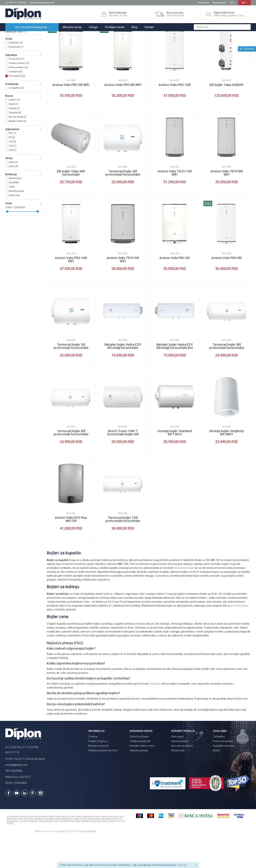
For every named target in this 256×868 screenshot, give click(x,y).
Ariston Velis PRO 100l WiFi (71, 291)
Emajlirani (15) (16, 74)
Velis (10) (13, 197)
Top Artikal (14, 214)
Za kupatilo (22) (16, 119)
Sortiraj (180, 42)
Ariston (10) (14, 131)
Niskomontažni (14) (18, 99)
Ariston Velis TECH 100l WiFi (175, 204)
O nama (93, 768)
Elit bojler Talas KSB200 (226, 116)
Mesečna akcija (16, 222)
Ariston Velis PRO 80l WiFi (123, 116)
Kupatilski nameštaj (224, 777)
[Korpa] (244, 4)
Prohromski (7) (16, 78)
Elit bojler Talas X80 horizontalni (71, 204)
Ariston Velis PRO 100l (175, 116)
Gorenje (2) (14, 139)
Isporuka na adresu (182, 777)
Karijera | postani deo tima (103, 782)
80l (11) (12, 164)
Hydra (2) (13, 193)
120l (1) (12, 177)
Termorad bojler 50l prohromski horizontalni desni (123, 206)
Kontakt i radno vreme (142, 777)
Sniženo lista (15, 209)
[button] (222, 27)
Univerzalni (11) (16, 90)
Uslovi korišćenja (139, 768)
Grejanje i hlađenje (51, 35)
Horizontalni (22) (17, 107)
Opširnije (182, 865)
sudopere (155, 715)
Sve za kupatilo (31, 35)
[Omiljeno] (232, 3)
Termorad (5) (15, 144)
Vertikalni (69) (16, 103)
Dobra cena (14, 226)
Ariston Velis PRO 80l (226, 289)
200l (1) (12, 181)
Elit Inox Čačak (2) (17, 148)
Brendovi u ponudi (98, 777)
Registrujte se (219, 3)
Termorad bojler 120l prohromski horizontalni (123, 550)
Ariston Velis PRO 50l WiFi (71, 116)
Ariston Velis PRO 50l (175, 289)
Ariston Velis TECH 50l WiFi (123, 291)
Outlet (12, 218)
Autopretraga (164, 42)
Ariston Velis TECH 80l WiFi (227, 204)
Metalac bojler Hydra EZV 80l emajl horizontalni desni (123, 379)
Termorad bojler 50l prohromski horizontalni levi (71, 379)
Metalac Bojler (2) (17, 152)
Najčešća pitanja (139, 782)
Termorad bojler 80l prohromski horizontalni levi (227, 379)
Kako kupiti (177, 768)
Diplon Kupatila (13, 35)
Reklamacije (178, 782)
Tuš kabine (219, 768)
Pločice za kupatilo (223, 772)
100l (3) (12, 173)
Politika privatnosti (140, 772)
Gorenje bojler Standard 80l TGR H (175, 464)
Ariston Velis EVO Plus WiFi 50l (71, 550)
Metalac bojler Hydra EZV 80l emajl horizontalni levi (175, 377)
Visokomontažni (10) (19, 94)
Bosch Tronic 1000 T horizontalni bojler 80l (123, 464)
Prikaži (213, 42)
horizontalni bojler (184, 599)
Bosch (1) (14, 135)
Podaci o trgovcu (98, 772)
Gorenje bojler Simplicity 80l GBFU (226, 464)
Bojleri (11, 53)
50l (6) (12, 168)
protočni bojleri (240, 637)
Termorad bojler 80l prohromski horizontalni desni (71, 465)
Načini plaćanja (180, 772)
